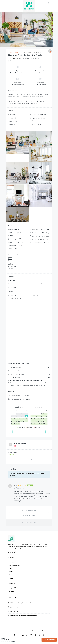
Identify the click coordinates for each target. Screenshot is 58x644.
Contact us (14, 620)
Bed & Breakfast (14, 565)
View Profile (29, 460)
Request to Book (49, 640)
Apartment (12, 562)
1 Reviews (15, 59)
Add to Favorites (29, 511)
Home (11, 572)
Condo (11, 568)
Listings (11, 591)
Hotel (10, 575)
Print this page (29, 515)
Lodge (11, 578)
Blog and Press (14, 588)
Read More (12, 552)
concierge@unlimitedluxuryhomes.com (24, 616)
